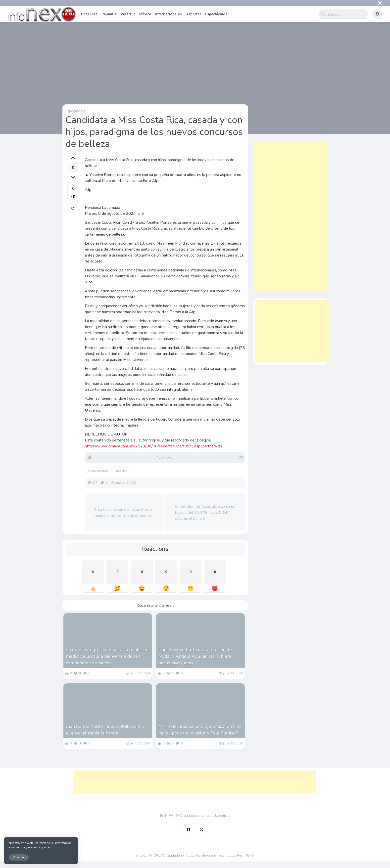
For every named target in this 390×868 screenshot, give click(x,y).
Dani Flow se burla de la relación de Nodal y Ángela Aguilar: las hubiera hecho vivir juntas (195, 656)
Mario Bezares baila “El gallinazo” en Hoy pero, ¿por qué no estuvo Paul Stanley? (200, 730)
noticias (122, 471)
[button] (73, 193)
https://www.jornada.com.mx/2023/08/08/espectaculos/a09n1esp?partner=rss (154, 446)
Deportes (193, 14)
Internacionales (168, 14)
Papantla (109, 14)
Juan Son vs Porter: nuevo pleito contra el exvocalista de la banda (105, 730)
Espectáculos (216, 14)
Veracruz (128, 14)
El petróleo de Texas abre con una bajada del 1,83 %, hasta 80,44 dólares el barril (204, 513)
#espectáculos (98, 471)
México (145, 14)
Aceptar (19, 857)
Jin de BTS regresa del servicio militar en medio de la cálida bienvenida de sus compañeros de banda (107, 656)
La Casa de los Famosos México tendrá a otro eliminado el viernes (124, 513)
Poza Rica (89, 14)
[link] (73, 209)
